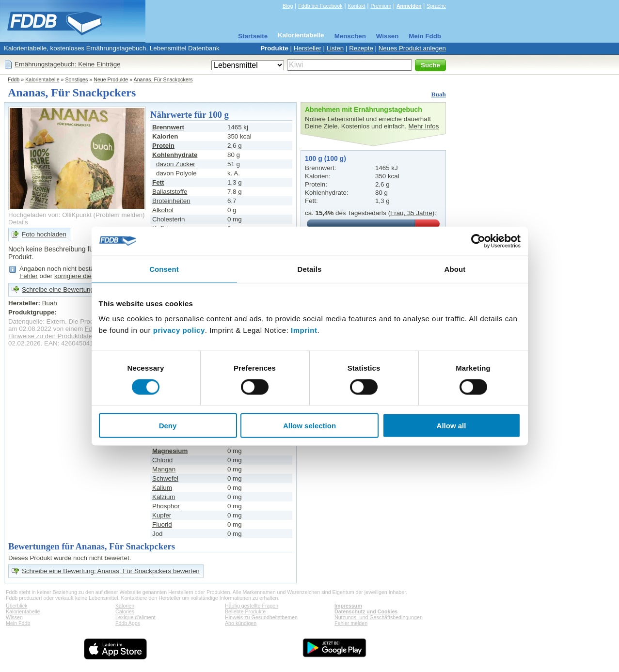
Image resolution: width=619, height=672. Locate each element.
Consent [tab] (164, 269)
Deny (168, 426)
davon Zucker (176, 164)
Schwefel (165, 478)
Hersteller (308, 48)
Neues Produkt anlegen (412, 48)
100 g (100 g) (325, 158)
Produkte (274, 48)
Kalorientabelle (301, 35)
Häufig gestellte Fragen (252, 606)
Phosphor (166, 506)
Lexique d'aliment (135, 617)
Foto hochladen (44, 234)
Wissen (388, 36)
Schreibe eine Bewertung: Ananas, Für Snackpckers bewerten (111, 571)
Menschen (350, 36)
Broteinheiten (171, 201)
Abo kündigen (241, 623)
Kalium (162, 488)
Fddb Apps (128, 623)
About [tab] (455, 269)
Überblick (16, 606)
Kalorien (125, 606)
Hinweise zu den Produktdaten (52, 336)
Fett (158, 182)
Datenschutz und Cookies (366, 611)
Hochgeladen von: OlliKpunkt (50, 215)
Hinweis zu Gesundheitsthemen (261, 617)
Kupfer (162, 515)
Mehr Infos (423, 126)
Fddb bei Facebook (320, 6)
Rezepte (361, 48)
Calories (125, 611)
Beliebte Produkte (245, 611)
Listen (335, 48)
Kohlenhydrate (175, 155)
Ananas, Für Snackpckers (163, 79)
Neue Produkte (111, 79)
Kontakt (356, 6)
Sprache (436, 6)
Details (18, 222)
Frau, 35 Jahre (411, 213)
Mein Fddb (425, 36)
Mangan (164, 469)
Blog (288, 6)
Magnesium (170, 451)
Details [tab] (310, 269)
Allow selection (309, 426)
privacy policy (179, 330)
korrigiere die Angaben (87, 276)
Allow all (452, 426)
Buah (439, 94)
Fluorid (162, 524)
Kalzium (164, 497)
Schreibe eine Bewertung (58, 289)
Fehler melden (351, 623)
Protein (163, 146)
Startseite (253, 36)
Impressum (348, 606)
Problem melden (119, 215)
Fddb (14, 79)
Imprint (304, 330)
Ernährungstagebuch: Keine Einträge (68, 64)
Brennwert (168, 127)
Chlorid (162, 460)
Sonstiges (77, 79)
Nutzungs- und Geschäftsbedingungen (379, 617)
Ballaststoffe (170, 192)
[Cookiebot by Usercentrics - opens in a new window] (478, 241)
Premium (381, 6)
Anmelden (409, 6)
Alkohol (163, 210)
